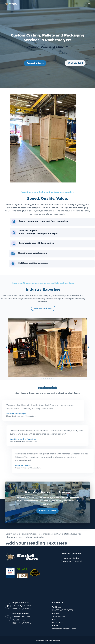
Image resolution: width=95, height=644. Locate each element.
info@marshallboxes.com (64, 629)
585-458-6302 (59, 623)
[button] (6, 347)
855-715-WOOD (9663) (63, 610)
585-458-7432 (59, 616)
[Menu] (89, 4)
